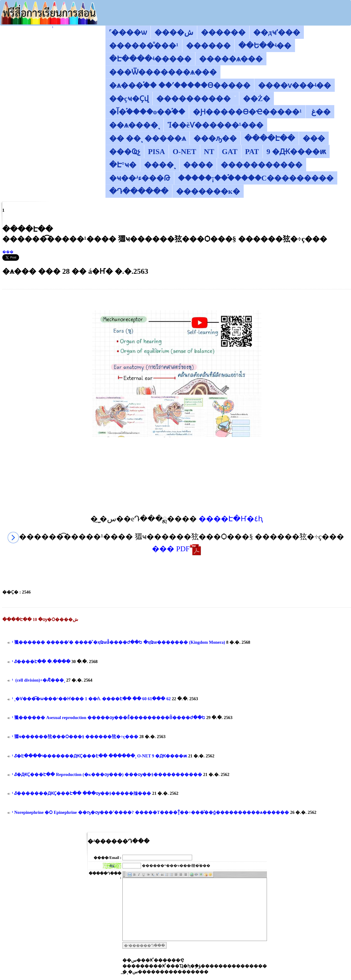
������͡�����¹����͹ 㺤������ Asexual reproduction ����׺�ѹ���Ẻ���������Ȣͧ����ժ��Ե (108, 718)
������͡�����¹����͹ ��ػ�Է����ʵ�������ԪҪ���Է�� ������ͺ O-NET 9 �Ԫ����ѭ (99, 756)
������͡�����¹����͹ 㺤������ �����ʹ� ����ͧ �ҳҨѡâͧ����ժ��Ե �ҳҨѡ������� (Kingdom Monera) (118, 642)
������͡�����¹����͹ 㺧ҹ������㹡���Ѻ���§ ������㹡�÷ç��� (75, 737)
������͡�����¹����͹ (53, 28)
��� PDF (177, 549)
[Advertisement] (177, 300)
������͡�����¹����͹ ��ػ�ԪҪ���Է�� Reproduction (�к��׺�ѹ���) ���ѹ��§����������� (107, 774)
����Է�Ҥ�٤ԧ (231, 519)
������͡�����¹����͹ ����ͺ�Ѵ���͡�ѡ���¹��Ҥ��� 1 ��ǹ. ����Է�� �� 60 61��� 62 (92, 699)
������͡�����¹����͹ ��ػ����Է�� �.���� (41, 662)
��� (8, 252)
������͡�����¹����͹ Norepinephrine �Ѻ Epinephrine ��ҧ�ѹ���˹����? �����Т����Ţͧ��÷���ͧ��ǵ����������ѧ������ (150, 812)
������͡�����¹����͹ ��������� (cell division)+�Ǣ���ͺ (38, 680)
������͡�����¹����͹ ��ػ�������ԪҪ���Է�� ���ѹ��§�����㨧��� (81, 793)
